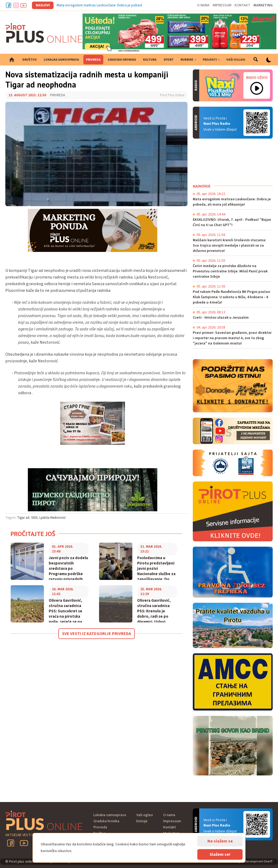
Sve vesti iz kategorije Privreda (97, 634)
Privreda (93, 60)
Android (257, 123)
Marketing (263, 5)
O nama (203, 5)
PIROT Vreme (233, 161)
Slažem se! (220, 854)
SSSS (34, 518)
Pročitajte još (33, 534)
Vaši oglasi (236, 60)
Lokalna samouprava (61, 60)
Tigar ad (23, 518)
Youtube (23, 5)
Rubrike (187, 60)
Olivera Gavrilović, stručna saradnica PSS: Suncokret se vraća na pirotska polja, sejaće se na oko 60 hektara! (66, 614)
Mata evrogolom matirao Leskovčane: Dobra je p (95, 5)
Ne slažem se (220, 841)
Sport (169, 60)
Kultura (150, 60)
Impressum (222, 5)
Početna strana (12, 60)
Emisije (142, 821)
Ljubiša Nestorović (53, 518)
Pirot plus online (44, 33)
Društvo (30, 60)
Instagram (16, 5)
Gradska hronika (122, 60)
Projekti (210, 60)
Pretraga (256, 60)
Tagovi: (11, 518)
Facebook (9, 5)
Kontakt (242, 5)
